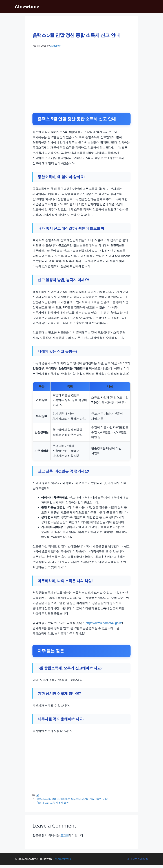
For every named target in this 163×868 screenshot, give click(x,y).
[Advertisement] (81, 79)
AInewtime (27, 6)
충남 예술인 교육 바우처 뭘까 (53, 806)
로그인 (65, 838)
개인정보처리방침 (137, 862)
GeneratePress (62, 862)
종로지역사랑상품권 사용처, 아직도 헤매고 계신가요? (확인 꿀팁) (72, 802)
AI (38, 798)
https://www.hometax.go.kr (104, 624)
